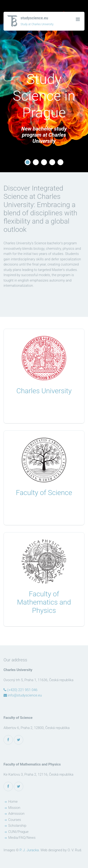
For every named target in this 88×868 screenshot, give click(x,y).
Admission (16, 814)
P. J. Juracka (29, 850)
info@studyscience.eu (23, 695)
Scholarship (17, 826)
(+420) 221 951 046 (21, 690)
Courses (15, 820)
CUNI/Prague (18, 832)
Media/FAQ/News (22, 838)
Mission (14, 808)
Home (13, 802)
